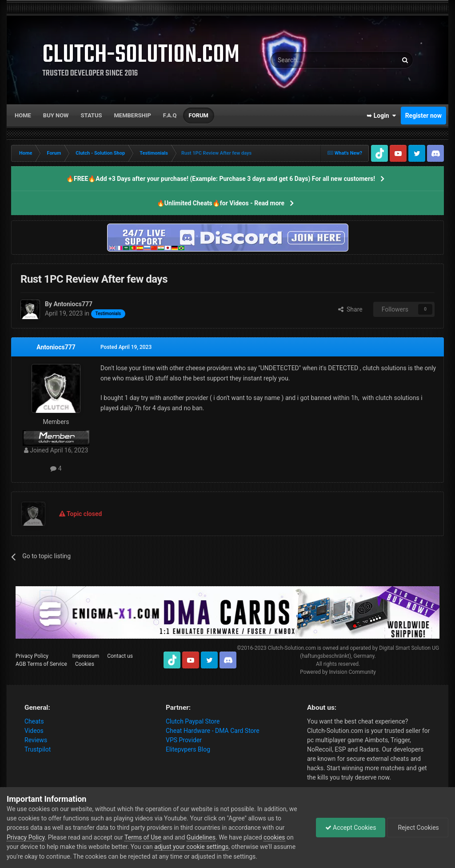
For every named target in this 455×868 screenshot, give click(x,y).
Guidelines (201, 837)
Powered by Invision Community (338, 672)
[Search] (313, 60)
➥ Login (381, 116)
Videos (34, 731)
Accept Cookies (351, 828)
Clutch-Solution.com (292, 648)
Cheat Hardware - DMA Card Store (213, 731)
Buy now (56, 115)
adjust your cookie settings (191, 847)
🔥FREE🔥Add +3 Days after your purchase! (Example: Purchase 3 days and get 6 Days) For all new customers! (221, 179)
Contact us (120, 656)
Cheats (34, 721)
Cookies (85, 664)
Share (350, 309)
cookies (274, 837)
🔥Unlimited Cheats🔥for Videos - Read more (221, 203)
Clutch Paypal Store (193, 721)
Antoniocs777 (56, 347)
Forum (199, 115)
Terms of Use (143, 837)
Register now (423, 116)
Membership (132, 115)
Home (23, 115)
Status (92, 115)
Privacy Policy (32, 656)
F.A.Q (170, 115)
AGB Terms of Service (41, 664)
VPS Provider (184, 740)
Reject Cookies (418, 828)
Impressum (86, 656)
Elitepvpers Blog (188, 749)
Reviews (36, 740)
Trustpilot (38, 749)
